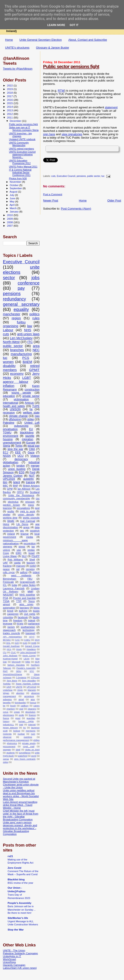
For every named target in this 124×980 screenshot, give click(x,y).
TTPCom (35, 677)
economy (17, 374)
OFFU (20, 492)
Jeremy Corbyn (13, 476)
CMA (32, 449)
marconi (21, 566)
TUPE (36, 406)
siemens (7, 547)
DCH (37, 640)
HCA (9, 649)
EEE (18, 452)
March (14, 208)
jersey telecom (10, 728)
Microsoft (16, 662)
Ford (32, 472)
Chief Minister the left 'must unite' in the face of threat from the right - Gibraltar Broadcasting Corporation (21, 815)
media (30, 537)
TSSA (6, 601)
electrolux (13, 502)
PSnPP (36, 556)
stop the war (15, 449)
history (6, 721)
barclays (24, 608)
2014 (10, 107)
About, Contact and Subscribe (88, 40)
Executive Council (66, 176)
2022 (10, 85)
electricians (8, 715)
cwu (37, 416)
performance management (16, 740)
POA (5, 598)
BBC (5, 486)
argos (26, 527)
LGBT (27, 378)
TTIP (19, 601)
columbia (8, 617)
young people (21, 393)
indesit (32, 620)
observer (7, 737)
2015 (10, 103)
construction (32, 390)
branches (17, 350)
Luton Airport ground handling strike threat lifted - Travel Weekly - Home (20, 805)
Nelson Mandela (16, 665)
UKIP (9, 687)
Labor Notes (29, 585)
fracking (7, 566)
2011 (10, 117)
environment (11, 436)
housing (8, 439)
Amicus (29, 403)
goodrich (35, 531)
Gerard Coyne (32, 646)
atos (33, 699)
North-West (11, 342)
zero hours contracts (25, 759)
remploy (30, 569)
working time (10, 518)
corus (6, 712)
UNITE (19, 687)
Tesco (31, 601)
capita (17, 563)
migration (28, 439)
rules (36, 318)
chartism (11, 709)
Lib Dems (22, 524)
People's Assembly (26, 668)
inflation (9, 386)
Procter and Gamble (24, 598)
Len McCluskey (21, 338)
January (15, 212)
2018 (10, 93)
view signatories (72, 134)
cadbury (25, 706)
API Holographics (12, 637)
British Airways (31, 486)
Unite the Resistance (21, 495)
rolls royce (9, 572)
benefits (7, 702)
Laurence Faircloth (14, 588)
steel (18, 749)
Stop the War (16, 930)
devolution (30, 712)
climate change (18, 416)
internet (32, 724)
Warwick (32, 690)
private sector (31, 396)
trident (36, 572)
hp (31, 409)
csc (38, 498)
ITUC (13, 652)
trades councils (11, 633)
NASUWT (8, 595)
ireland (11, 534)
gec (22, 531)
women (8, 362)
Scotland (35, 492)
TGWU (7, 433)
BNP (16, 486)
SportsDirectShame (13, 674)
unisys (6, 550)
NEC (36, 350)
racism (11, 627)
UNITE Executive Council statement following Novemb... (22, 154)
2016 (10, 100)
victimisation (21, 399)
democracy (21, 459)
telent (17, 482)
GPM (10, 489)
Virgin (20, 690)
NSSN (7, 456)
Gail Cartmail (28, 521)
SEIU (19, 671)
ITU (5, 652)
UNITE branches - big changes (20, 135)
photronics (12, 743)
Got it (74, 25)
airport (6, 604)
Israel (31, 553)
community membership (16, 498)
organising (11, 326)
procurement (9, 746)
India (14, 585)
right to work (28, 511)
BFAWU (7, 640)
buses (36, 611)
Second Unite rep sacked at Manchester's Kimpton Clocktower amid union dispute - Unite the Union (21, 783)
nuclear (21, 734)
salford (24, 572)
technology (29, 630)
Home (9, 40)
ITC (30, 342)
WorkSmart (9, 959)
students (10, 753)
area (36, 346)
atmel (21, 699)
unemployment (12, 443)
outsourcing (21, 426)
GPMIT (34, 370)
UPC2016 (9, 479)
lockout (17, 731)
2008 (10, 222)
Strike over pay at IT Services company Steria (24, 129)
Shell (32, 560)
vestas (31, 550)
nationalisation (11, 543)
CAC (17, 640)
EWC (19, 553)
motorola (7, 734)
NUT (32, 476)
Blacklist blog (16, 879)
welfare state (31, 413)
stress (22, 547)
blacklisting (27, 433)
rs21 (10, 856)
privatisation (10, 429)
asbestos (7, 699)
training (31, 482)
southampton (28, 627)
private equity (29, 743)
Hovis (19, 649)
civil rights (30, 614)
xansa (6, 759)
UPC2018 (31, 687)
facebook (23, 617)
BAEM (27, 362)
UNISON (15, 409)
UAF (5, 563)
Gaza (31, 452)
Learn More (56, 25)
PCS (26, 358)
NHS (28, 330)
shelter (7, 515)
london (20, 466)
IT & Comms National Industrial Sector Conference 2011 (20, 172)
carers (36, 706)
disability (9, 366)
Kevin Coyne (29, 655)
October (15, 185)
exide (21, 715)
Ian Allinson (24, 489)
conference (29, 283)
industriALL (8, 724)
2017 (10, 96)
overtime (28, 737)
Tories (19, 446)
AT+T (32, 637)
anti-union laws (28, 334)
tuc (103, 176)
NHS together (27, 595)
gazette (30, 436)
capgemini (13, 614)
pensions (81, 176)
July (12, 195)
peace (6, 569)
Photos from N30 (18, 178)
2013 (10, 110)
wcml (34, 756)
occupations (23, 508)
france (6, 718)
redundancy (14, 299)
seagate (7, 749)
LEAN (26, 659)
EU (31, 429)
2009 (10, 219)
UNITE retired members (21, 149)
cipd (21, 709)
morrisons (31, 731)
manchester (12, 314)
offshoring (15, 419)
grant (18, 718)
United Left (32, 423)
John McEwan (10, 655)
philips (36, 740)
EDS (22, 472)
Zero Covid (14, 868)
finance (32, 715)
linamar (25, 534)
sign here (49, 134)
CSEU (27, 640)
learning (7, 508)
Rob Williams (15, 560)
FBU (30, 579)
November (16, 182)
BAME (11, 521)
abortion (20, 693)
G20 (17, 643)
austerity (29, 479)
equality (21, 309)
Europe (31, 443)
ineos (31, 505)
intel (21, 724)
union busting (17, 469)
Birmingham (10, 579)
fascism (31, 563)
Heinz (6, 524)
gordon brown (11, 505)
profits (11, 511)
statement (111, 107)
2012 (10, 114)
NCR (37, 662)
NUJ (24, 556)
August (14, 192)
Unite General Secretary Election (41, 40)
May (13, 202)
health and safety (14, 406)
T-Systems (21, 677)
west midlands (21, 575)
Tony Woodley (29, 681)
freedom (18, 620)
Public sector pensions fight (71, 66)
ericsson (30, 502)
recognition (30, 543)
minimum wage (15, 540)
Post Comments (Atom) (76, 209)
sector (9, 278)
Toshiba (7, 684)
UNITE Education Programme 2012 (20, 162)
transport (30, 633)
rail (18, 569)
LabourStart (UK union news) (20, 968)
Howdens (31, 649)
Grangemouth (28, 582)
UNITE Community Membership (19, 144)
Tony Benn (12, 681)
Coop (6, 553)
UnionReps (9, 962)
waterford (22, 756)
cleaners (32, 709)
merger (35, 466)
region (16, 318)
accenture (29, 696)
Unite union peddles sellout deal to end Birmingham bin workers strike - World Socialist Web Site (21, 795)
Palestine (9, 423)
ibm (5, 482)
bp (4, 706)
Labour (8, 330)
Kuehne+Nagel (10, 659)
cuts (53, 176)
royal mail (29, 746)
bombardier (20, 702)
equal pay (34, 446)
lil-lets (20, 624)
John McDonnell (28, 652)
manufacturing (21, 354)
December (16, 121)
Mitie (28, 662)
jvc (24, 728)
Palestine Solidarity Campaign (20, 953)
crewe (17, 712)
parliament (34, 624)
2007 (10, 226)
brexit (10, 611)
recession (9, 413)
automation (9, 608)
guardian (31, 718)
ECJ (5, 452)
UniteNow (8, 690)
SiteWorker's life (18, 918)
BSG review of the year (20, 883)
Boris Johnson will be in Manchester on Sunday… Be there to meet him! (22, 910)
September (16, 188)
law (30, 326)
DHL (9, 643)
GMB (34, 643)
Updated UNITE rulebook (22, 139)
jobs (35, 278)
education (9, 396)
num (33, 734)
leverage (8, 624)
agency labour (16, 382)
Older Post (114, 201)
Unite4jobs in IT (12, 956)
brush (13, 706)
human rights (26, 721)
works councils (31, 518)
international (10, 403)
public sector (94, 176)
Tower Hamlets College (28, 684)
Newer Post (51, 201)
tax (33, 547)
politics (34, 314)
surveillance (25, 753)
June (13, 198)
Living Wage (10, 556)
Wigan (6, 693)
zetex (6, 762)
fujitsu (21, 322)
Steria (6, 446)
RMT (5, 671)
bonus (33, 702)
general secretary (21, 304)
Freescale (8, 582)
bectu (37, 608)
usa (19, 550)
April (12, 205)
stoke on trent (32, 749)
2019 (10, 89)
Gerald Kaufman (11, 646)
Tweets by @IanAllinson (18, 69)
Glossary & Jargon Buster (53, 48)
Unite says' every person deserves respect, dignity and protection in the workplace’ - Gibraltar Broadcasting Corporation (20, 828)
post (37, 508)
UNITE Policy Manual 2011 (23, 167)
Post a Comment (53, 194)
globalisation (11, 462)
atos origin (26, 604)
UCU (20, 456)
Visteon (35, 456)
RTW (61, 91)
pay (21, 288)
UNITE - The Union (14, 950)
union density (26, 515)
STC (32, 671)
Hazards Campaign (14, 965)
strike (31, 419)
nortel (33, 566)
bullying (23, 611)
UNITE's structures (17, 48)
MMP (30, 592)
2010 (10, 215)
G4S (25, 643)
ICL (5, 585)
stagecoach (9, 630)
